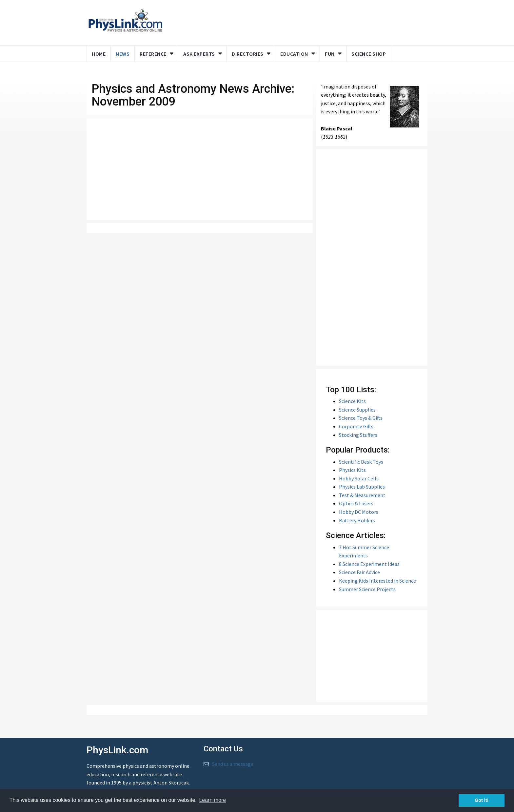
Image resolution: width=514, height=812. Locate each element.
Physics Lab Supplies (362, 487)
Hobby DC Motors (359, 512)
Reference (153, 54)
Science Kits (352, 401)
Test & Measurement (362, 495)
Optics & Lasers (356, 503)
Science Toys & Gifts (361, 418)
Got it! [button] (482, 800)
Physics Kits (352, 470)
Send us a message (233, 764)
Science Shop (369, 54)
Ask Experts (199, 54)
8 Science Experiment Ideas (369, 564)
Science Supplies (357, 410)
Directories (248, 54)
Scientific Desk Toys (361, 462)
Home (99, 54)
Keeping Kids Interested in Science (377, 581)
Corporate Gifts (356, 426)
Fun (330, 54)
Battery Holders (357, 520)
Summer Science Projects (367, 589)
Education (294, 54)
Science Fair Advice (359, 572)
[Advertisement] (294, 21)
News (123, 54)
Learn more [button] (212, 800)
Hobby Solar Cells (359, 478)
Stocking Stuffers (358, 435)
